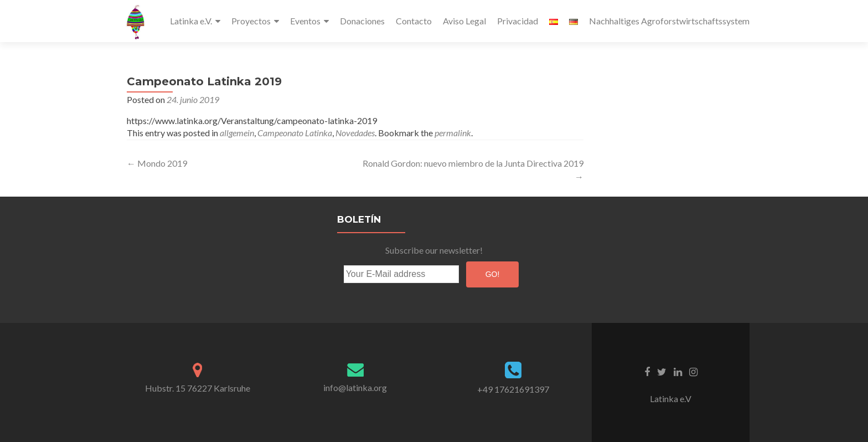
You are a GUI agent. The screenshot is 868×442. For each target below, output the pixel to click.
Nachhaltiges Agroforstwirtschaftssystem (669, 21)
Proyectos (251, 21)
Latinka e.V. (191, 21)
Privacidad (518, 21)
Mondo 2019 (157, 163)
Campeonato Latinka (295, 133)
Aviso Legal (464, 21)
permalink (453, 133)
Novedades (355, 133)
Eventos (305, 21)
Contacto (414, 21)
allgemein (237, 133)
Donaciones (362, 21)
